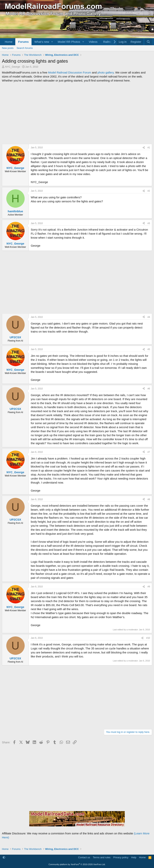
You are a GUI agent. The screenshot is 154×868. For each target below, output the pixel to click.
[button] (52, 42)
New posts (8, 48)
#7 (149, 452)
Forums (23, 42)
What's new (42, 42)
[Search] (148, 42)
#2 (149, 191)
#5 (149, 349)
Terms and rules (102, 857)
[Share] (144, 148)
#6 (149, 389)
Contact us (84, 857)
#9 (149, 587)
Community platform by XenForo (77, 864)
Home (9, 42)
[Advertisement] (77, 113)
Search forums (25, 48)
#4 (149, 317)
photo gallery (106, 72)
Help (134, 857)
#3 (149, 223)
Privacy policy (121, 857)
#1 (149, 148)
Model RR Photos (69, 42)
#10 (148, 638)
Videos (93, 42)
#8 (149, 499)
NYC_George (13, 67)
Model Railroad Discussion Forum (70, 72)
